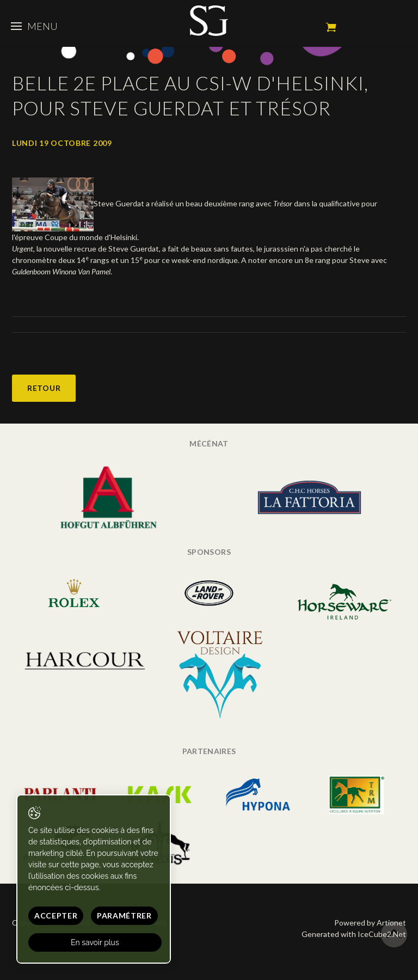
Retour (44, 388)
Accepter (56, 915)
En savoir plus (95, 942)
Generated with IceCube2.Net (354, 934)
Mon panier (331, 27)
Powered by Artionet (370, 923)
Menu (34, 26)
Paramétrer (124, 915)
